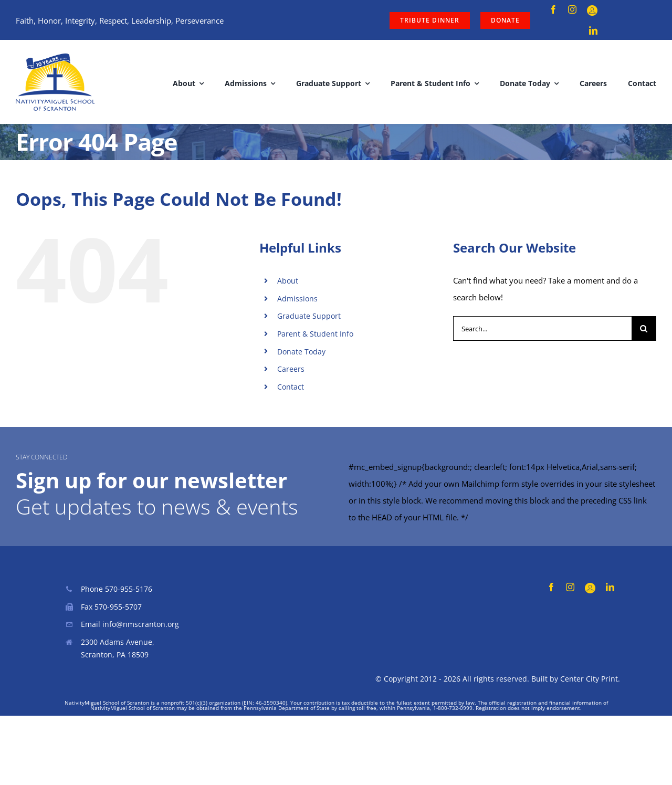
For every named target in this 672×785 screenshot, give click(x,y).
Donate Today (301, 352)
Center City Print (589, 679)
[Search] (644, 328)
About (288, 281)
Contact (291, 387)
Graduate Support (309, 316)
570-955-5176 (129, 589)
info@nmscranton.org (141, 624)
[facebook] (553, 9)
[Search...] (542, 328)
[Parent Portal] (592, 11)
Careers (291, 369)
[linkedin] (593, 30)
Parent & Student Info (315, 334)
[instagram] (572, 9)
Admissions (297, 299)
